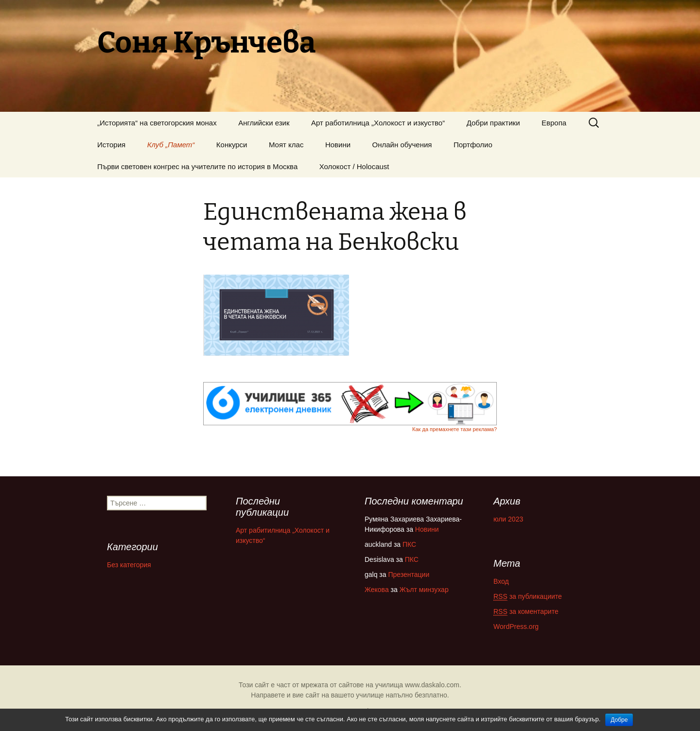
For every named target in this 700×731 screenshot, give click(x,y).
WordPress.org (516, 627)
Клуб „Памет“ (171, 145)
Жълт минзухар (424, 590)
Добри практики (493, 123)
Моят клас (286, 145)
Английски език (264, 123)
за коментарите (526, 612)
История (111, 145)
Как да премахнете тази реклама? (455, 429)
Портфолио (473, 145)
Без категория (129, 565)
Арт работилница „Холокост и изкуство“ (378, 123)
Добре (619, 720)
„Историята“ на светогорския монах (157, 123)
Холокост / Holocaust (354, 166)
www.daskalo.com (432, 685)
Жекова (377, 590)
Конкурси (232, 145)
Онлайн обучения (402, 145)
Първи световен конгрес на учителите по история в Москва (197, 166)
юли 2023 (508, 519)
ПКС (409, 544)
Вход (501, 581)
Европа (554, 123)
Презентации (409, 574)
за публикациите (528, 597)
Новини (338, 145)
